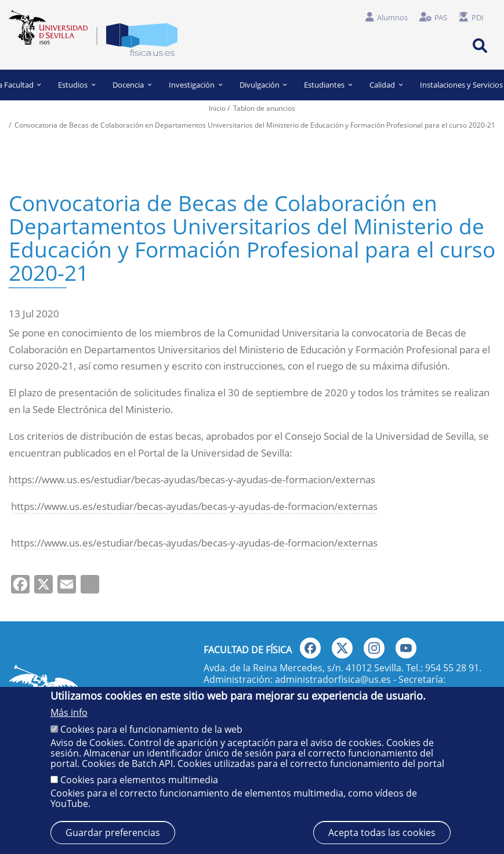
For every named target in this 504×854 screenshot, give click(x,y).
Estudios (77, 85)
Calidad (386, 85)
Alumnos (392, 17)
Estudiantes (328, 85)
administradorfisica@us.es (333, 679)
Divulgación (263, 85)
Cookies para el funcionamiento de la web (151, 729)
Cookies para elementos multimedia (139, 780)
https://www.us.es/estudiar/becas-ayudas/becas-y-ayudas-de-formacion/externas (192, 480)
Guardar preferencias (113, 833)
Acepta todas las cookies (382, 833)
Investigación (195, 85)
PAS (441, 17)
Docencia (132, 85)
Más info (69, 712)
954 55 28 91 (452, 668)
